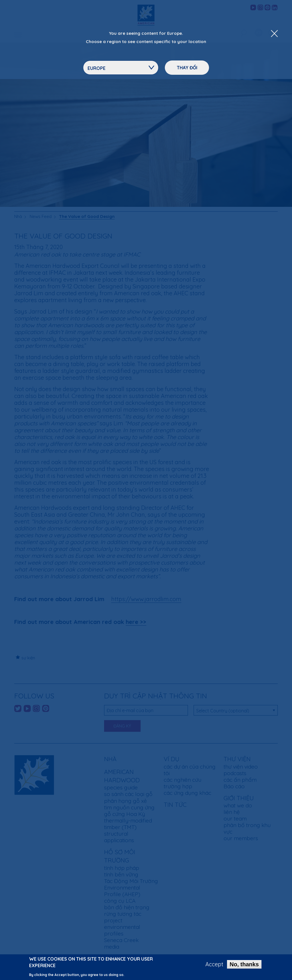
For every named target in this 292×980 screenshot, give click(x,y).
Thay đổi (187, 68)
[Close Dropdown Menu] (274, 34)
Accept (214, 966)
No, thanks (244, 966)
